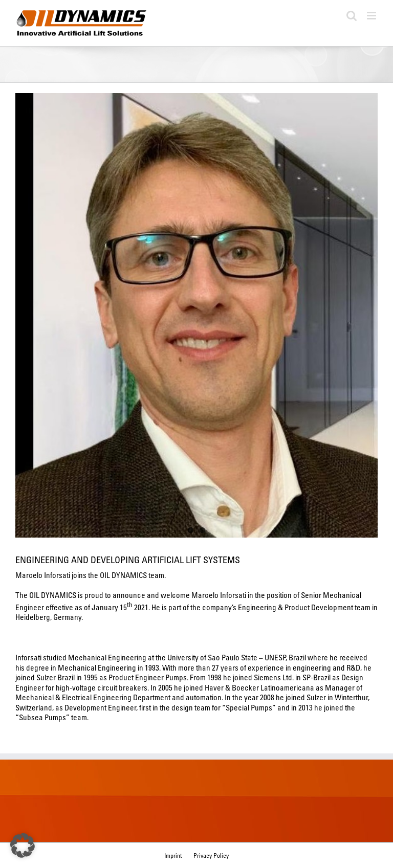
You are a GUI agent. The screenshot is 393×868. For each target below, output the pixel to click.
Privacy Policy (211, 855)
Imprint (173, 855)
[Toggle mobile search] (352, 16)
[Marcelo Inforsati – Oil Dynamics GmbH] (196, 315)
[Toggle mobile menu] (372, 16)
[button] (23, 845)
